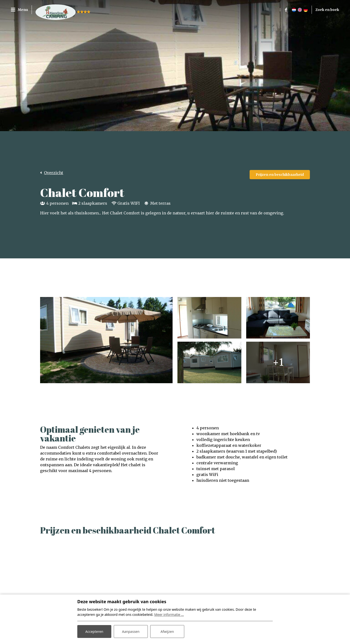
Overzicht (54, 173)
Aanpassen (131, 631)
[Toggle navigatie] (21, 10)
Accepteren (94, 631)
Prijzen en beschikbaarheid (280, 175)
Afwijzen (167, 631)
